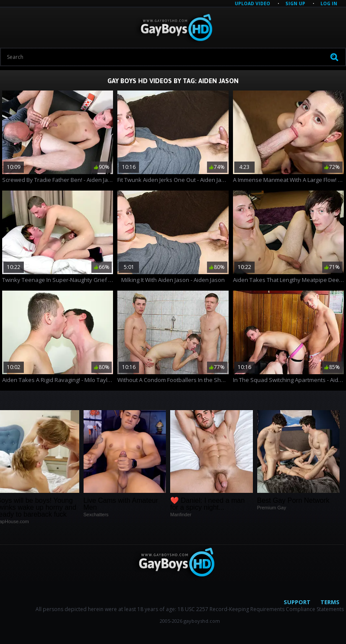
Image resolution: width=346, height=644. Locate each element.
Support (297, 602)
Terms (330, 602)
